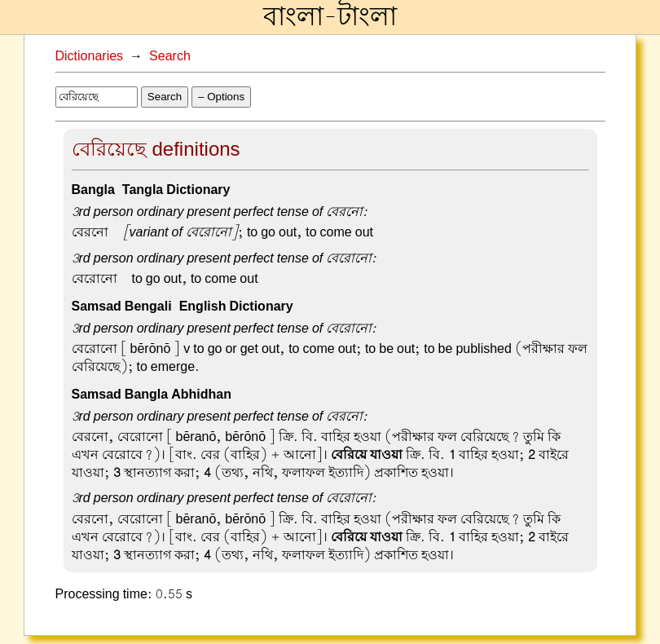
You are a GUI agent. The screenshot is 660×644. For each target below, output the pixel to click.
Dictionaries (90, 56)
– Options (221, 97)
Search (170, 56)
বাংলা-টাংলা (330, 17)
